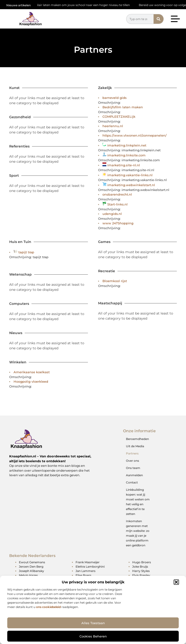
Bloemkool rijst (115, 281)
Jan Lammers (85, 571)
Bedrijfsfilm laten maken (123, 107)
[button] (176, 582)
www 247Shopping (118, 223)
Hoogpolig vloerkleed (31, 381)
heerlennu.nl (113, 126)
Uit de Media (135, 446)
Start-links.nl (117, 204)
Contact (132, 482)
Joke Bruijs (140, 567)
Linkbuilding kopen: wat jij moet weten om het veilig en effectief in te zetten (138, 502)
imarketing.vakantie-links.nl (130, 175)
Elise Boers (83, 575)
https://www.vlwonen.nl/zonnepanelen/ (135, 135)
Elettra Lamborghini (90, 567)
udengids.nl (112, 214)
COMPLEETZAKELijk (119, 117)
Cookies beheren (93, 636)
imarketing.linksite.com (126, 155)
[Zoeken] (159, 19)
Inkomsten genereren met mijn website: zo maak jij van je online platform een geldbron (138, 533)
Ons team (133, 468)
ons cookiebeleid (48, 607)
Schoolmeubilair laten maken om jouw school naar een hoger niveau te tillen (76, 5)
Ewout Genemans (32, 562)
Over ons (132, 461)
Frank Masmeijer (88, 562)
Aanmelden (134, 475)
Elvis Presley (141, 575)
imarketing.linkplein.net (127, 145)
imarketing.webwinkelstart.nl (131, 185)
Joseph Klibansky (31, 571)
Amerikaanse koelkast (32, 372)
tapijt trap (26, 252)
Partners (132, 453)
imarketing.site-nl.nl (124, 165)
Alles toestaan (93, 623)
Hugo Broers (142, 562)
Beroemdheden (137, 439)
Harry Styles (141, 571)
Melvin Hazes (28, 575)
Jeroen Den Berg (31, 567)
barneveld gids (115, 98)
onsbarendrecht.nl (117, 194)
